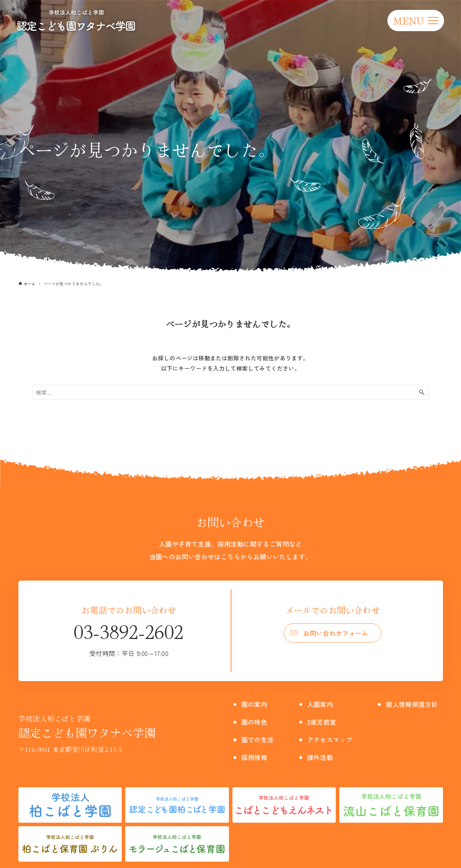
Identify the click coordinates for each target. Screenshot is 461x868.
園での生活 (259, 739)
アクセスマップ (331, 739)
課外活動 (320, 757)
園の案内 (256, 704)
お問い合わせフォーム (336, 634)
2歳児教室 (322, 722)
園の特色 (256, 722)
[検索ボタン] (422, 392)
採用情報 (256, 757)
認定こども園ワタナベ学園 (87, 727)
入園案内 (320, 704)
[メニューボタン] (416, 21)
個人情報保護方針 (414, 704)
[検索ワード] (231, 392)
